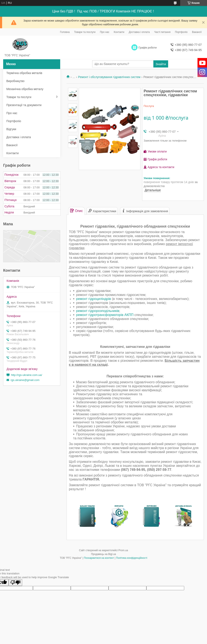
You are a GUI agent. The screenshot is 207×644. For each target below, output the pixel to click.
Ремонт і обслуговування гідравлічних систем (109, 77)
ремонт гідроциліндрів (93, 299)
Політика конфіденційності (132, 558)
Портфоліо (181, 32)
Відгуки (11, 129)
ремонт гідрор (87, 311)
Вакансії (197, 32)
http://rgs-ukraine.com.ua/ (27, 375)
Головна (65, 32)
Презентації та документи (24, 105)
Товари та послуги (85, 32)
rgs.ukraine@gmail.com (25, 380)
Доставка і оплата (139, 32)
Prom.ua (123, 550)
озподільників (109, 311)
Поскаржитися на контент (99, 558)
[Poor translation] (15, 583)
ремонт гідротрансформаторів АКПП (105, 315)
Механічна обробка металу (25, 89)
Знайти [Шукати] (161, 64)
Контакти (119, 32)
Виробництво (15, 81)
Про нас (105, 32)
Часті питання (162, 32)
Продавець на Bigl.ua (103, 554)
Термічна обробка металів (24, 73)
